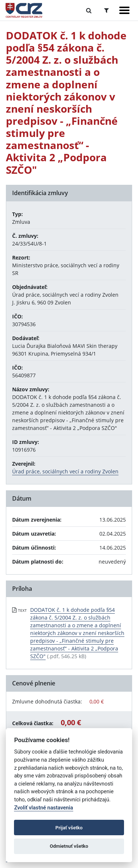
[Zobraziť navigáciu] (124, 10)
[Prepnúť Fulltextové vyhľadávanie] (89, 10)
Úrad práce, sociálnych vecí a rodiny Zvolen (65, 471)
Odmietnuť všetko (69, 846)
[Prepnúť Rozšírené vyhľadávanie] (107, 10)
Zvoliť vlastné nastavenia (43, 808)
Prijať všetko (69, 828)
